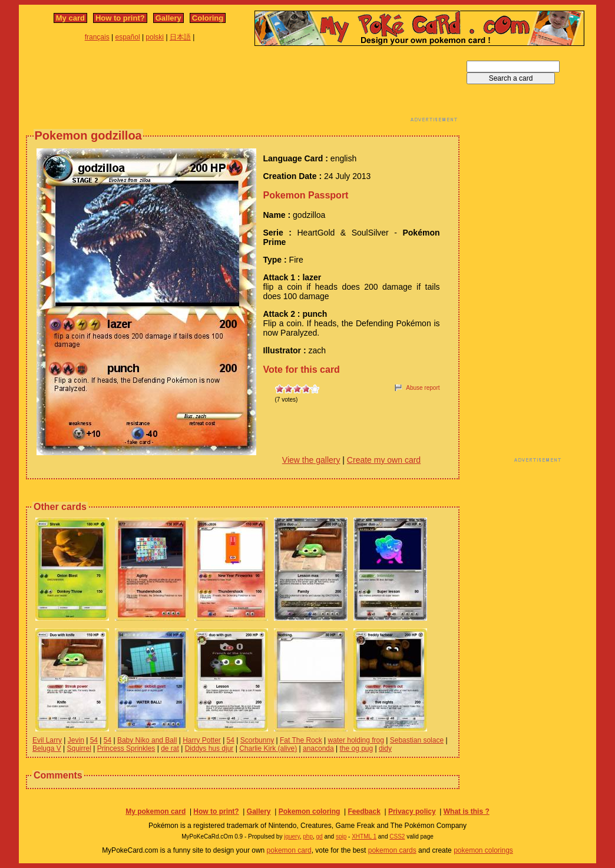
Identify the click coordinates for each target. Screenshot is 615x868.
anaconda (318, 748)
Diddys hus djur (209, 748)
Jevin (76, 740)
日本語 (180, 37)
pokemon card (289, 850)
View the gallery (311, 460)
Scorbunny (257, 740)
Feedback (364, 811)
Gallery (168, 18)
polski (155, 37)
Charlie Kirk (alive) (268, 748)
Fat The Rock (301, 740)
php (308, 836)
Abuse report (423, 388)
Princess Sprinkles (126, 748)
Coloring (208, 18)
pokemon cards (392, 850)
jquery (292, 836)
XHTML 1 (364, 836)
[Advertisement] (243, 87)
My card (70, 18)
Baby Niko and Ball (147, 740)
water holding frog (356, 740)
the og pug (357, 748)
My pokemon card (156, 811)
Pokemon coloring (310, 811)
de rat (170, 748)
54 (94, 740)
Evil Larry (47, 740)
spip (341, 836)
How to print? (120, 18)
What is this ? (467, 811)
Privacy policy (412, 811)
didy (385, 748)
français (97, 37)
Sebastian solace (417, 740)
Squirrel (79, 748)
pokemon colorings (483, 850)
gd (320, 836)
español (128, 37)
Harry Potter (202, 740)
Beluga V (47, 748)
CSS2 (397, 836)
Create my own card (384, 460)
